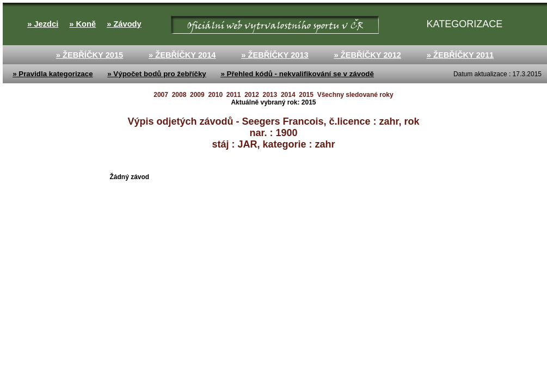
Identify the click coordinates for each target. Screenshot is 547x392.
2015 (306, 95)
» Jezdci (43, 24)
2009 (197, 95)
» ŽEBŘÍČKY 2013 (275, 55)
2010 (215, 95)
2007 (161, 95)
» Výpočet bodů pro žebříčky (156, 74)
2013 (270, 95)
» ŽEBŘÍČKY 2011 (460, 55)
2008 (179, 95)
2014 (288, 95)
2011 (234, 95)
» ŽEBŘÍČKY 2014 (182, 55)
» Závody (124, 24)
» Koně (82, 24)
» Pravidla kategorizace (53, 74)
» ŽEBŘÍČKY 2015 (90, 55)
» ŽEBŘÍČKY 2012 (367, 55)
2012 (252, 95)
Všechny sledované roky (355, 95)
